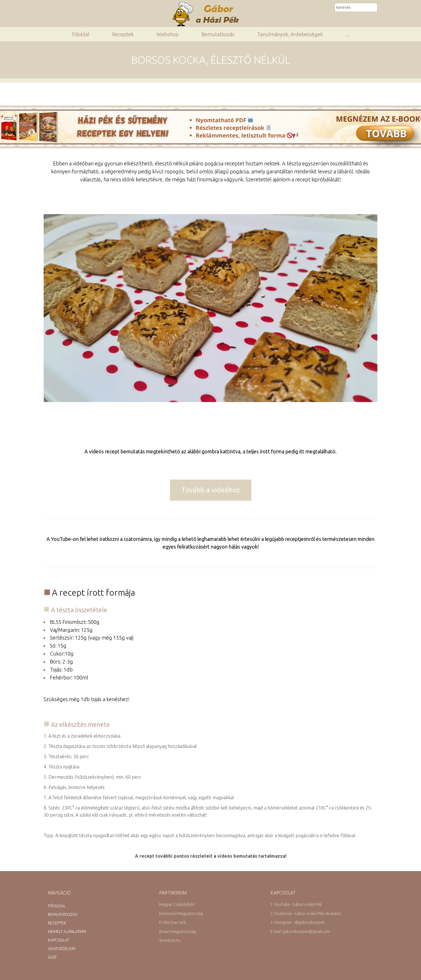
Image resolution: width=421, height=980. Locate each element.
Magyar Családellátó (177, 904)
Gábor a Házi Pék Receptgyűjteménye (208, 14)
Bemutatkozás (218, 34)
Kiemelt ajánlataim (67, 932)
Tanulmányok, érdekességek (290, 34)
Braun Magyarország (178, 932)
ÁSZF (52, 957)
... (347, 34)
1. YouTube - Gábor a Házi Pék (296, 904)
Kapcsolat (58, 940)
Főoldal (81, 34)
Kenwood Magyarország (181, 914)
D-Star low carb (173, 922)
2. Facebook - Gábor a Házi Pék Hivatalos (306, 914)
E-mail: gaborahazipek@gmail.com (300, 932)
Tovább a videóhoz (211, 490)
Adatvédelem (62, 949)
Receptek (123, 34)
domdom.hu (170, 940)
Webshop (168, 34)
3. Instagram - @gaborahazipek (297, 922)
